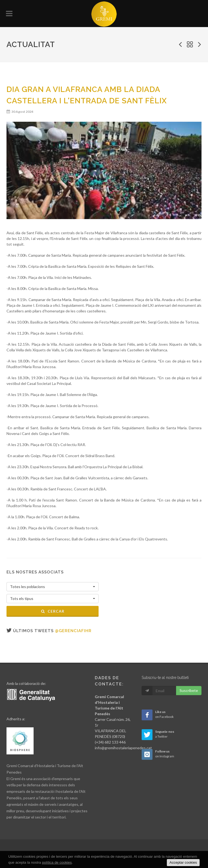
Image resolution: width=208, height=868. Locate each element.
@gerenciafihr (73, 631)
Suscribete (189, 690)
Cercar (53, 611)
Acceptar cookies (183, 862)
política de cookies (57, 862)
